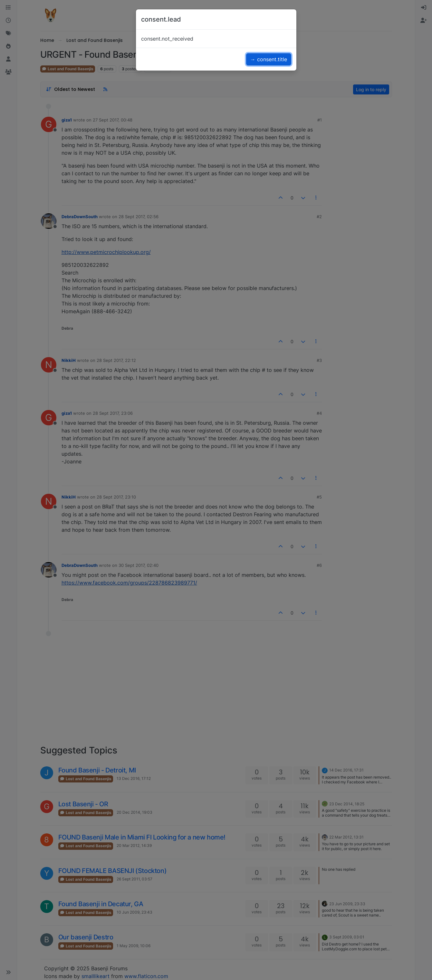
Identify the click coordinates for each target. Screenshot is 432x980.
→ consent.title (269, 59)
